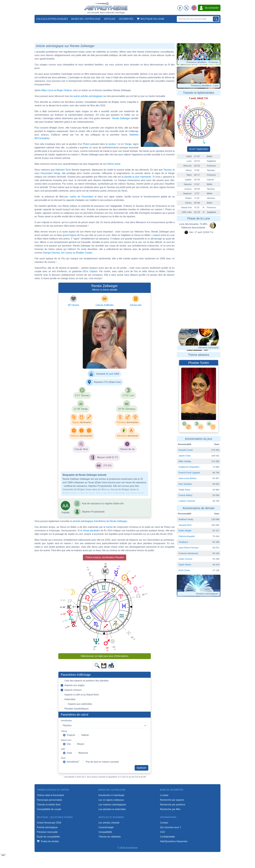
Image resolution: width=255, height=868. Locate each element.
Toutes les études (48, 841)
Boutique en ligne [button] (151, 19)
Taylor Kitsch (185, 565)
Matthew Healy (186, 519)
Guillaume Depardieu (189, 467)
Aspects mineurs (73, 690)
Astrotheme (73, 762)
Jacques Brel (185, 525)
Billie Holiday (185, 461)
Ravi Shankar (185, 484)
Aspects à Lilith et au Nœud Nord (81, 695)
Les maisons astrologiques (112, 805)
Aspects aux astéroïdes (80, 704)
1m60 (108, 457)
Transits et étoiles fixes (49, 805)
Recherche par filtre (170, 809)
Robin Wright (185, 531)
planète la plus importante (138, 177)
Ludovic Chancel (187, 501)
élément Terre (64, 170)
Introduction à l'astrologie (111, 795)
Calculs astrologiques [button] (52, 19)
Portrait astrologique (47, 827)
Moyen (81, 744)
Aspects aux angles (74, 685)
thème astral (114, 164)
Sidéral (85, 735)
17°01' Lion (128, 395)
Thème (64, 731)
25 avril (110, 374)
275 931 (108, 466)
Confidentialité (167, 837)
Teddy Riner (184, 490)
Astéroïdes (70, 699)
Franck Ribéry (185, 495)
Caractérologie (106, 827)
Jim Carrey (67, 253)
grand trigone (70, 235)
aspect (157, 235)
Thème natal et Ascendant (50, 795)
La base (164, 795)
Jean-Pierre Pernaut (188, 548)
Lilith (63, 749)
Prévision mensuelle (47, 832)
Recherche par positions (173, 805)
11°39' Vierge (81, 409)
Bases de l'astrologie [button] (86, 19)
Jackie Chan (185, 456)
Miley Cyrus (47, 90)
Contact (164, 823)
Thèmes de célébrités (110, 837)
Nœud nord (66, 740)
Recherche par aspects (172, 800)
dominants (85, 422)
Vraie (69, 753)
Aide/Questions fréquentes (174, 841)
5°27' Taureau (82, 395)
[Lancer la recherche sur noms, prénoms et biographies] (216, 19)
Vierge (128, 144)
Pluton (86, 144)
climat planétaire (91, 531)
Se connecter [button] (209, 8)
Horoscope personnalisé (49, 800)
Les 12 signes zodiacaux (111, 800)
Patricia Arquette (187, 536)
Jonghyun (183, 542)
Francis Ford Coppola (189, 473)
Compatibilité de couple (49, 809)
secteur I (113, 144)
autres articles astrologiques (88, 96)
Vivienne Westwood (188, 553)
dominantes (133, 422)
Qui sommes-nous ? (170, 827)
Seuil (63, 758)
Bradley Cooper (84, 253)
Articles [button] (110, 19)
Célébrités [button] (126, 19)
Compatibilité (105, 832)
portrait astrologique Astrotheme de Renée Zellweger (100, 521)
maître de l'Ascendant (82, 197)
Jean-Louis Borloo (187, 478)
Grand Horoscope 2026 (49, 823)
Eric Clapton (91, 271)
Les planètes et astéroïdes (112, 809)
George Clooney (51, 253)
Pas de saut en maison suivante (102, 762)
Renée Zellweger (121, 118)
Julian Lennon (185, 559)
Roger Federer (64, 90)
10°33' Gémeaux (127, 409)
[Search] (198, 19)
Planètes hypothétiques (76, 709)
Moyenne (83, 753)
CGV (163, 832)
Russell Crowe (186, 450)
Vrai (69, 744)
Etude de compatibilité (48, 837)
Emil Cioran (184, 570)
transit (109, 527)
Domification (66, 721)
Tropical (71, 735)
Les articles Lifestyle (109, 823)
